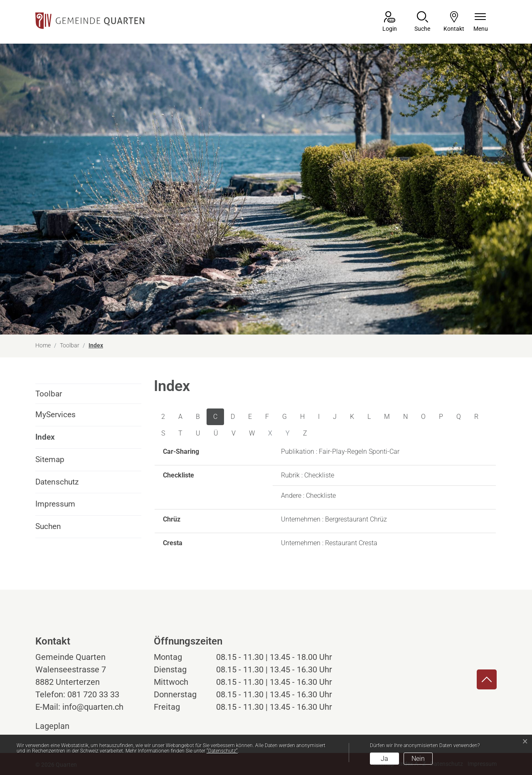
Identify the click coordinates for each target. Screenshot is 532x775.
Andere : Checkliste (308, 496)
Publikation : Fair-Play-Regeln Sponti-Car (340, 451)
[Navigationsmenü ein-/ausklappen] (481, 22)
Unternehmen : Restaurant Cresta (329, 543)
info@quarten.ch (93, 707)
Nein (418, 759)
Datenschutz (57, 482)
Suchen (48, 526)
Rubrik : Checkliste (308, 475)
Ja (384, 759)
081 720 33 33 (93, 694)
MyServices (55, 415)
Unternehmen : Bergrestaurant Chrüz (334, 519)
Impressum (55, 504)
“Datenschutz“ (222, 751)
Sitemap (50, 459)
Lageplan (60, 726)
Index (58, 440)
